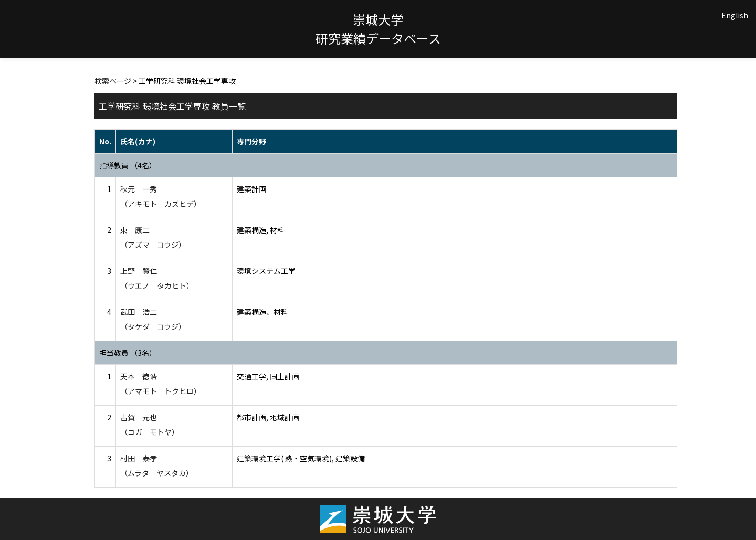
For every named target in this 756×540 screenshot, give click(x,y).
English (735, 15)
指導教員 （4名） (128, 165)
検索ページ (113, 81)
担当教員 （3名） (128, 353)
